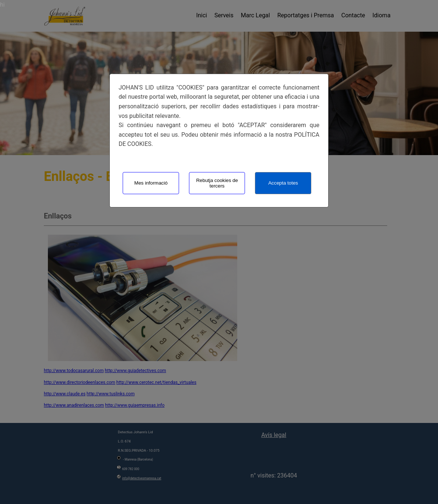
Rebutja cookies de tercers (217, 183)
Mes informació (151, 183)
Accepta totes (283, 183)
